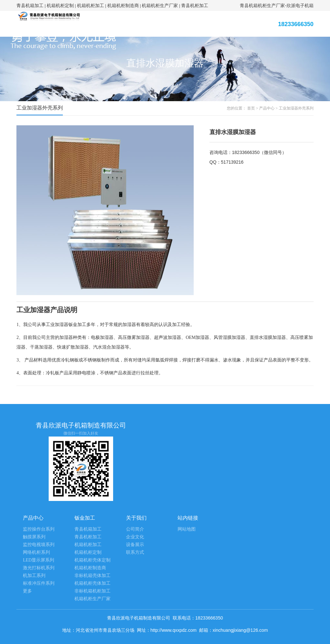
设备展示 (135, 545)
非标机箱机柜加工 (92, 591)
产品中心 (267, 108)
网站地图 (187, 529)
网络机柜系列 (36, 552)
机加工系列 (34, 576)
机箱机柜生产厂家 (160, 5)
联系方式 (135, 552)
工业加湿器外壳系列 (296, 108)
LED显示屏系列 (39, 560)
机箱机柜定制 (60, 5)
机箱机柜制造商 (123, 5)
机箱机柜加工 (91, 5)
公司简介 (135, 529)
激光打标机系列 (39, 568)
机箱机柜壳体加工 (92, 583)
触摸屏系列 (34, 537)
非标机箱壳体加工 (92, 576)
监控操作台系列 (39, 529)
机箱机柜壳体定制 (92, 560)
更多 (27, 591)
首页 (251, 108)
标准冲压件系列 (39, 583)
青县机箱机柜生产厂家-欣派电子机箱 (277, 5)
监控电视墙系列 (39, 545)
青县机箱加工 (30, 5)
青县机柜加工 (195, 5)
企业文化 (135, 537)
